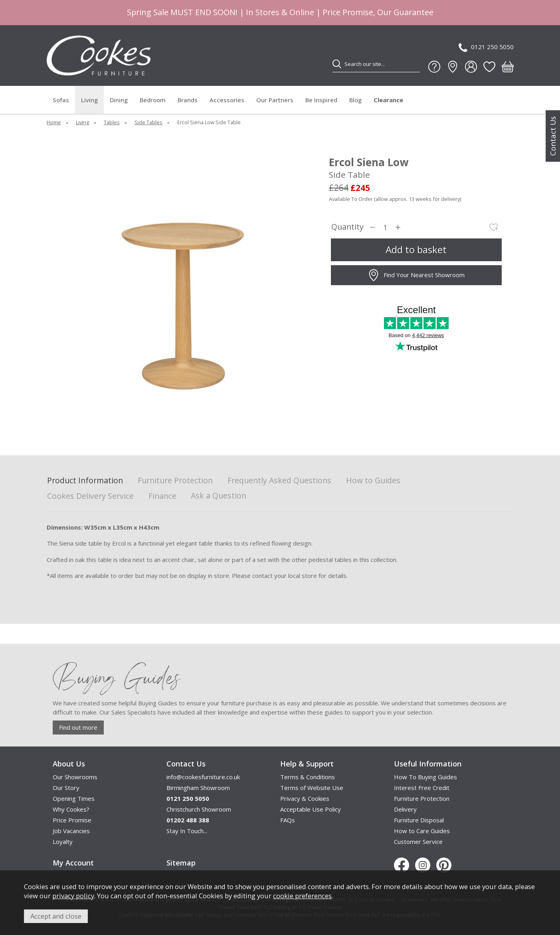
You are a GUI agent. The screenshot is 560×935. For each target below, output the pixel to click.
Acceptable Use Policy (311, 809)
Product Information (85, 481)
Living (89, 100)
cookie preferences (302, 896)
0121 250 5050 (486, 47)
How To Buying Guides (425, 777)
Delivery (405, 809)
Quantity (347, 227)
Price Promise (72, 820)
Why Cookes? (71, 809)
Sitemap (181, 863)
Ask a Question (219, 495)
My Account (73, 863)
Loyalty (63, 842)
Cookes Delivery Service (90, 496)
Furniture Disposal (419, 820)
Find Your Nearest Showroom (416, 275)
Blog (355, 100)
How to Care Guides (422, 831)
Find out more (78, 727)
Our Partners (275, 100)
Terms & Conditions (308, 777)
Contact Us (553, 136)
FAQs (288, 820)
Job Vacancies (71, 831)
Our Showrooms (75, 777)
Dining (119, 100)
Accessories (227, 100)
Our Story (66, 788)
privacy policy (73, 896)
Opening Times (74, 798)
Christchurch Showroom (199, 809)
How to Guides (373, 481)
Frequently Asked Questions (279, 481)
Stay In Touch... (187, 831)
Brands (188, 100)
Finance (162, 496)
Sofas (61, 100)
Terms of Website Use (312, 788)
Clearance (388, 100)
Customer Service (418, 842)
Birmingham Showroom (198, 788)
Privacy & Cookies (305, 798)
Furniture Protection (175, 481)
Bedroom (153, 100)
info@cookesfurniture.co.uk (203, 777)
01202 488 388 (188, 820)
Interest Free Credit (422, 788)
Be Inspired (321, 100)
